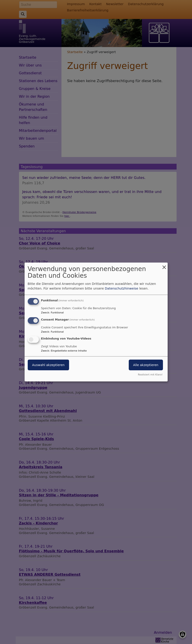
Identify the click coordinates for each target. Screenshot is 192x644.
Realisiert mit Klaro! (150, 375)
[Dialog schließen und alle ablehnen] (164, 265)
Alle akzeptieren (146, 365)
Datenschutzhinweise (121, 288)
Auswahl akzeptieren (48, 365)
